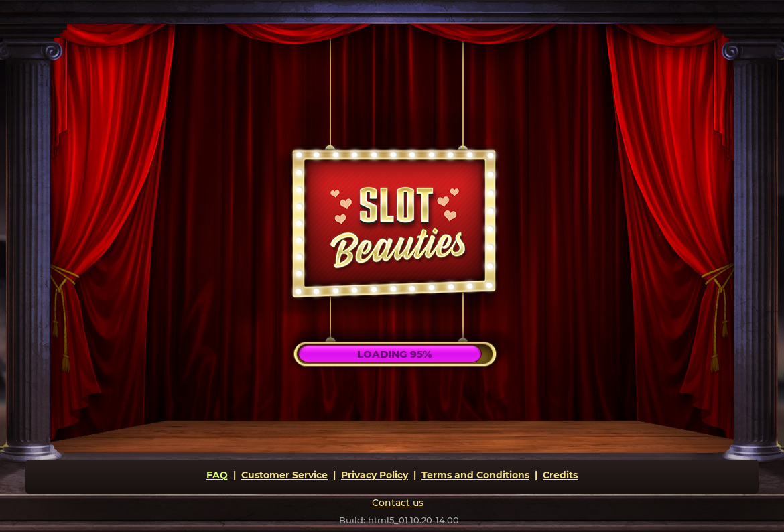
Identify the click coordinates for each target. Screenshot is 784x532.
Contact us (398, 503)
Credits (560, 475)
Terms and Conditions (475, 475)
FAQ (217, 475)
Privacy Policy (375, 475)
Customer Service (284, 475)
